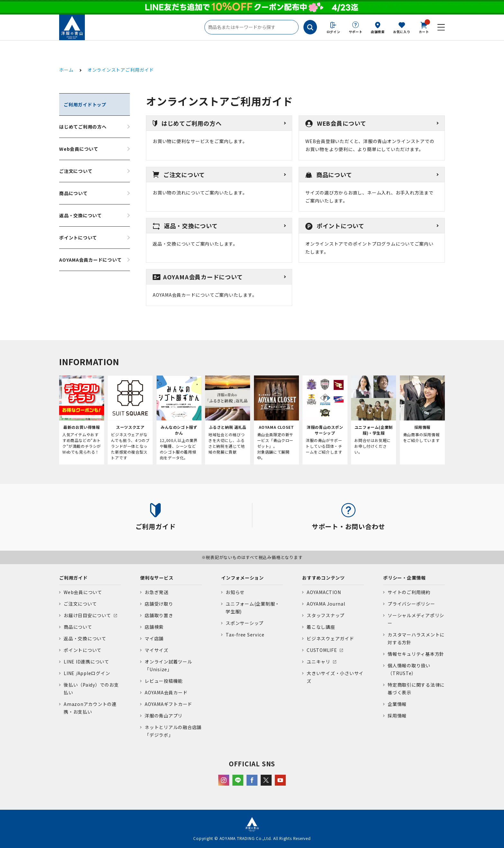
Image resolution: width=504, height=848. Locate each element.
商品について (73, 193)
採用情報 (397, 716)
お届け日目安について (87, 615)
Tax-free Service (245, 635)
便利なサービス (157, 578)
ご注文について (76, 171)
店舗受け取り (159, 604)
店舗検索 (378, 32)
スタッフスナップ (326, 615)
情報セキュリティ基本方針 (416, 654)
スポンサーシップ (245, 623)
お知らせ (235, 592)
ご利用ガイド (73, 578)
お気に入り (402, 32)
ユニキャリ (319, 662)
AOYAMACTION (324, 592)
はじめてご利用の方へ (83, 127)
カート (424, 27)
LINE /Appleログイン (87, 673)
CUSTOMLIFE (322, 650)
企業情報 (397, 704)
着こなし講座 (321, 627)
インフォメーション (243, 578)
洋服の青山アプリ (164, 716)
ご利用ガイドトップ (85, 104)
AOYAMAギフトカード (168, 704)
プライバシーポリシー (411, 604)
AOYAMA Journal (326, 604)
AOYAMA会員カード (166, 692)
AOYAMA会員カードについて (90, 260)
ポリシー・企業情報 (405, 578)
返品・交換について (81, 215)
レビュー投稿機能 (164, 681)
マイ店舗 (154, 638)
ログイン (333, 32)
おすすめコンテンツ (324, 578)
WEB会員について (336, 123)
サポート (356, 32)
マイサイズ (157, 650)
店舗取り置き (159, 615)
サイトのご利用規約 (409, 592)
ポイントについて (78, 238)
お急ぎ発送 (157, 592)
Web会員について (79, 149)
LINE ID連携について (86, 662)
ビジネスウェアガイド (330, 638)
